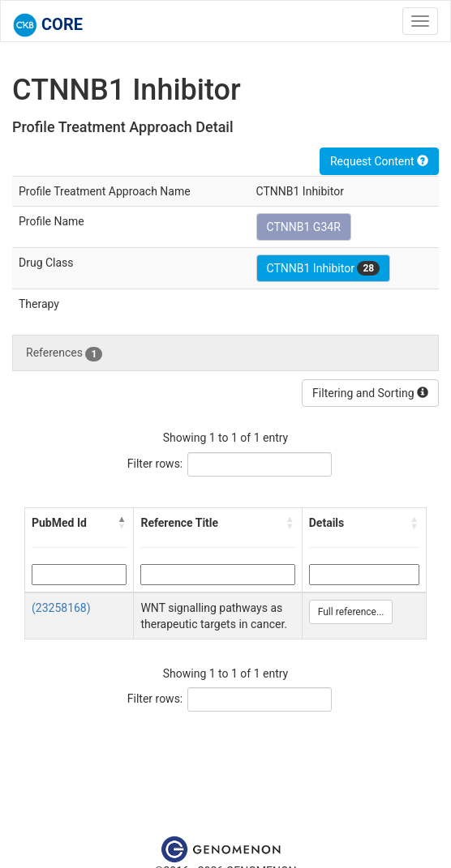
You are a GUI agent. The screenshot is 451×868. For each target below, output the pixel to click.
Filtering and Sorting (370, 393)
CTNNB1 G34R (304, 227)
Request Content (379, 161)
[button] (122, 523)
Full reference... (351, 612)
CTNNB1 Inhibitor (324, 268)
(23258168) (61, 608)
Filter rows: (155, 464)
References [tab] (64, 353)
